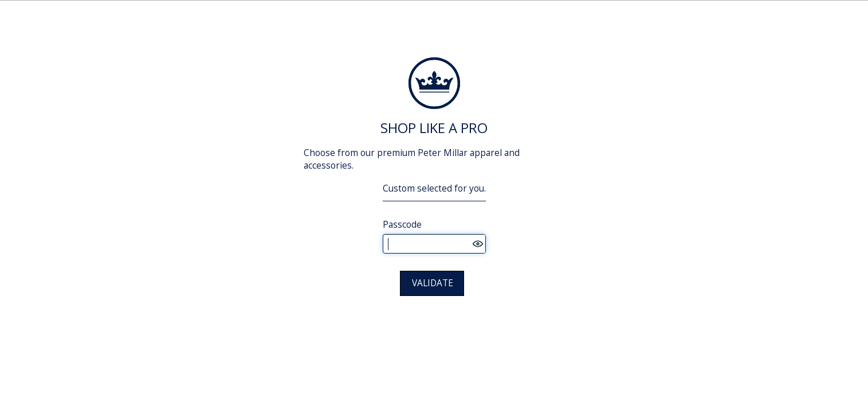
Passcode (402, 225)
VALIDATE (433, 283)
